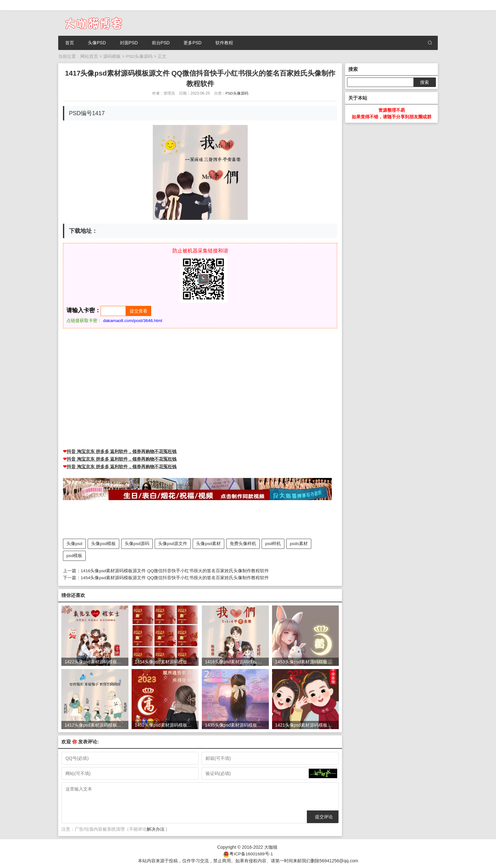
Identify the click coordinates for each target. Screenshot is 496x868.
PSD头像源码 (139, 56)
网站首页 (89, 56)
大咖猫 (271, 846)
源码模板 (112, 56)
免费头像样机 (244, 543)
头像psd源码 (137, 543)
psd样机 (274, 543)
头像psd (74, 543)
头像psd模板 (104, 543)
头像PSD (97, 43)
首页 (70, 43)
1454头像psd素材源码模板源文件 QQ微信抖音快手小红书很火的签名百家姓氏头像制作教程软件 (175, 577)
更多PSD (192, 43)
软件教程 (224, 43)
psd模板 (74, 555)
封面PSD (129, 43)
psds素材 (300, 543)
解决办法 (156, 829)
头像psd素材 (209, 543)
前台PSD (161, 43)
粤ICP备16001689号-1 (251, 853)
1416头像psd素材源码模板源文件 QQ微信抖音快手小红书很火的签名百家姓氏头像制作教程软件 (175, 570)
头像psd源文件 (174, 543)
